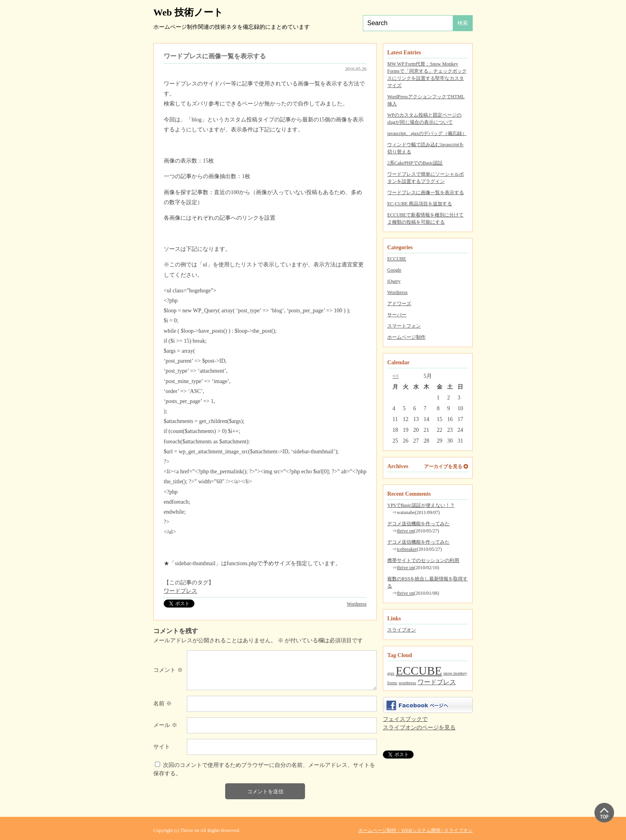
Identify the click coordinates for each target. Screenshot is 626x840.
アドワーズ (399, 304)
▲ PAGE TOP (604, 812)
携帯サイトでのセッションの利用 (423, 560)
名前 (162, 704)
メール (165, 725)
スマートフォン (404, 326)
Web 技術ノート (188, 12)
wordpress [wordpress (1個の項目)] (407, 683)
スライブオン (402, 630)
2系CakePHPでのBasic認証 (415, 163)
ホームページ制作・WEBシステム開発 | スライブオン (415, 830)
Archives (398, 466)
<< (396, 376)
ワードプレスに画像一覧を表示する (426, 193)
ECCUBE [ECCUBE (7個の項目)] (419, 671)
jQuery (394, 281)
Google (394, 270)
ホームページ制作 (406, 337)
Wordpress (397, 292)
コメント (168, 670)
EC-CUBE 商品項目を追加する (420, 204)
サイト (162, 747)
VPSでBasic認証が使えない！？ (421, 505)
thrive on (405, 531)
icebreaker (407, 549)
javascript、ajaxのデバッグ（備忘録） (427, 133)
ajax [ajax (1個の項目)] (391, 673)
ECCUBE (397, 259)
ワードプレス (180, 591)
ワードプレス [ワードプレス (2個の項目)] (437, 682)
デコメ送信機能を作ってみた (418, 524)
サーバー (397, 315)
